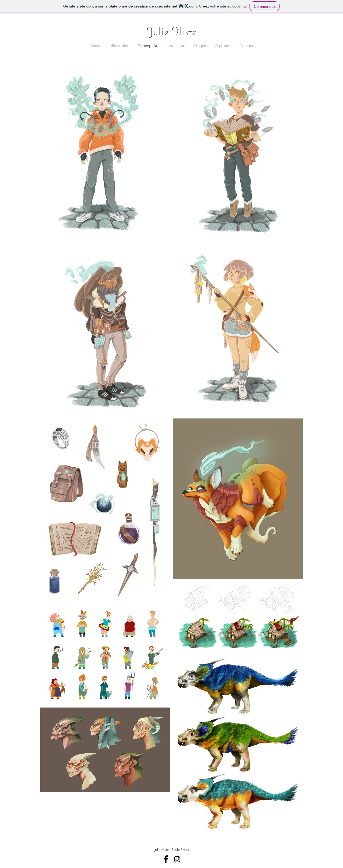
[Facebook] (166, 859)
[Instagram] (177, 859)
